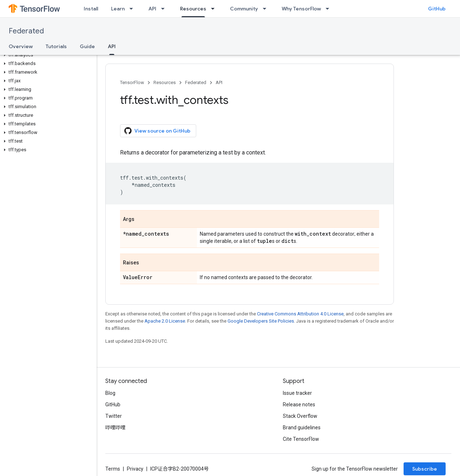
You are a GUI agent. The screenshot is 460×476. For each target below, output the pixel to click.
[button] (47, 55)
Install (91, 9)
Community (244, 9)
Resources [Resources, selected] (193, 9)
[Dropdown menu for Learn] (133, 9)
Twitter (114, 416)
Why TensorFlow (301, 9)
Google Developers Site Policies (261, 321)
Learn (118, 9)
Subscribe (425, 469)
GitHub (437, 9)
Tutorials (56, 46)
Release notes (299, 405)
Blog (110, 393)
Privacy (135, 469)
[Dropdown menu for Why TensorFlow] (330, 9)
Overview (21, 46)
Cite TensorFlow (301, 439)
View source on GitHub (157, 131)
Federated (26, 31)
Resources (165, 82)
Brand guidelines (302, 428)
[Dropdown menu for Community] (267, 9)
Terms (113, 469)
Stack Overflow (300, 416)
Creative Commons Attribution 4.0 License (300, 314)
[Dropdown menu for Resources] (215, 9)
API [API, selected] (112, 46)
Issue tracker (297, 393)
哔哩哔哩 (115, 428)
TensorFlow (132, 82)
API (152, 9)
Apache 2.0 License (165, 321)
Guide (87, 46)
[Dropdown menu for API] (165, 9)
